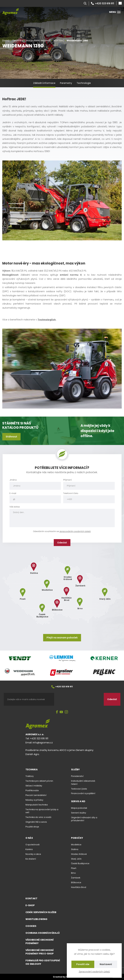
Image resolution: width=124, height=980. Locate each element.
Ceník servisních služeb (41, 912)
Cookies (31, 926)
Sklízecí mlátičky (34, 786)
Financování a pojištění (83, 793)
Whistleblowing (36, 919)
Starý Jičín (76, 859)
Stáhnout (11, 437)
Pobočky (77, 838)
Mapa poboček (79, 808)
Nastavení (106, 964)
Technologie (84, 83)
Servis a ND (78, 801)
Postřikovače (32, 790)
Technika (32, 769)
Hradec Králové (79, 854)
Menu (115, 12)
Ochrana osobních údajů (43, 933)
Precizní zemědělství (36, 795)
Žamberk (76, 878)
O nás (29, 838)
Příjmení (67, 480)
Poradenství (77, 776)
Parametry (66, 83)
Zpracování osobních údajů (94, 972)
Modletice (76, 845)
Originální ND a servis (36, 822)
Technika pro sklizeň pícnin (39, 781)
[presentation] (79, 699)
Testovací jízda (79, 789)
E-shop (30, 905)
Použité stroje (32, 827)
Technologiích (47, 320)
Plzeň (74, 868)
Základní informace (44, 83)
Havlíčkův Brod (79, 887)
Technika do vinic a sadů (38, 817)
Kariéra (29, 849)
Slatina (75, 849)
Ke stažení (31, 859)
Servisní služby (79, 813)
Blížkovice (76, 882)
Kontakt (31, 898)
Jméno (13, 480)
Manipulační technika (37, 805)
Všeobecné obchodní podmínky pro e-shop (40, 952)
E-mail (13, 493)
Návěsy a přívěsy (34, 800)
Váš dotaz (15, 507)
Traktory (30, 776)
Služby (75, 769)
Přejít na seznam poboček (62, 638)
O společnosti (33, 845)
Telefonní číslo (71, 493)
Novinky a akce (33, 854)
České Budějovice (80, 863)
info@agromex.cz (43, 743)
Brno (73, 873)
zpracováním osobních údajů (75, 531)
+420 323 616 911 (103, 3)
